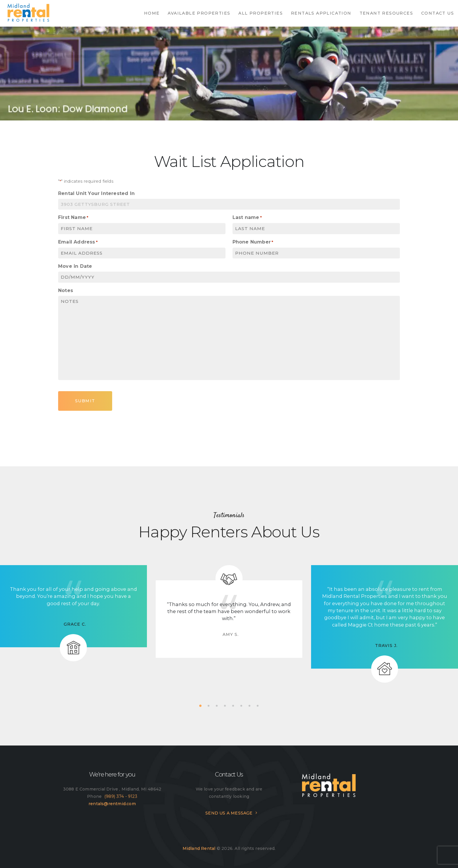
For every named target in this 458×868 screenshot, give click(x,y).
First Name (73, 218)
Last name (247, 218)
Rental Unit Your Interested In (96, 193)
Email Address (78, 242)
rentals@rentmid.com (112, 804)
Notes (66, 290)
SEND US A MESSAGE (229, 813)
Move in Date (75, 266)
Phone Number (253, 242)
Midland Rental (199, 848)
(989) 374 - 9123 (121, 796)
